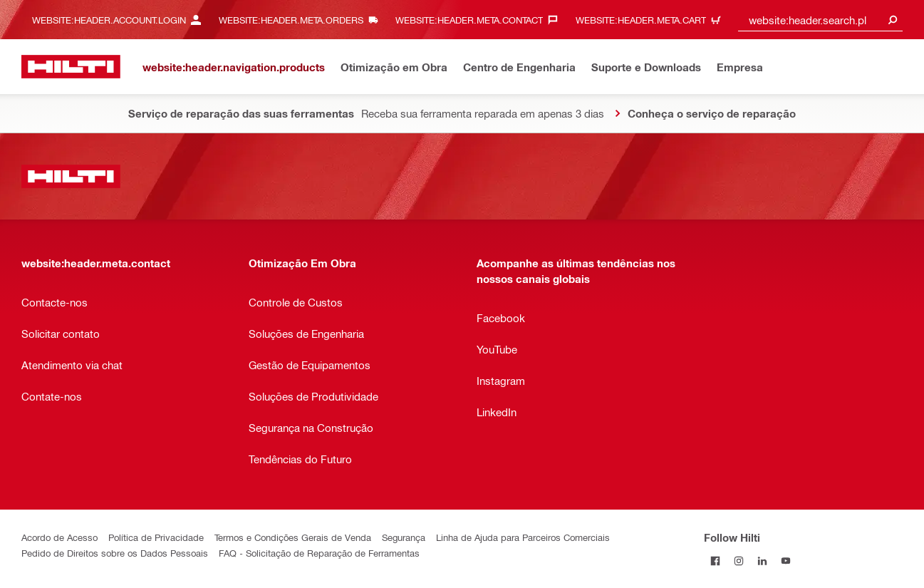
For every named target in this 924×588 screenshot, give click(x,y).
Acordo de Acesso (59, 537)
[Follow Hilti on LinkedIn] (763, 561)
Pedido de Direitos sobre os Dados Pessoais (115, 553)
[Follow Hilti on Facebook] (716, 561)
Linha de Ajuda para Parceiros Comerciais (523, 537)
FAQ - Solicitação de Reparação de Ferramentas (319, 553)
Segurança (404, 537)
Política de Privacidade (156, 537)
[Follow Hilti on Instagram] (739, 561)
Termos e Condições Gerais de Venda (293, 537)
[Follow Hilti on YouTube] (786, 561)
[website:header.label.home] (71, 67)
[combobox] (820, 20)
